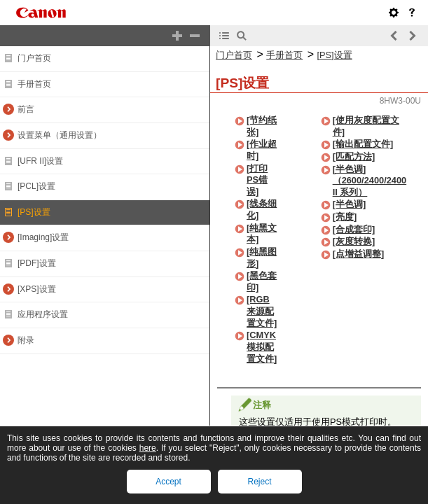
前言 (26, 109)
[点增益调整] (359, 254)
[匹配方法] (354, 156)
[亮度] (345, 217)
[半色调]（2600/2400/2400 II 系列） (370, 181)
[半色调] (350, 204)
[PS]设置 (34, 212)
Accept (168, 482)
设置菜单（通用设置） (60, 135)
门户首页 (34, 58)
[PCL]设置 (36, 186)
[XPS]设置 (37, 289)
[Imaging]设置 (43, 237)
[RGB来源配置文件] (262, 311)
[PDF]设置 (37, 263)
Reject (259, 482)
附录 (26, 340)
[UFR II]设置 (40, 161)
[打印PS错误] (257, 180)
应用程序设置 (43, 314)
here (148, 448)
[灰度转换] (354, 241)
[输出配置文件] (363, 144)
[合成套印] (354, 229)
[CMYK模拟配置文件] (262, 346)
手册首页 (34, 84)
